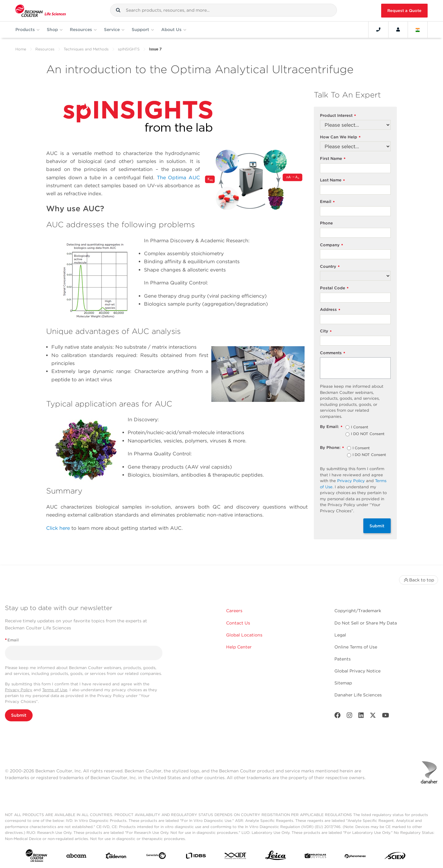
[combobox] (223, 10)
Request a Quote (404, 11)
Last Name (332, 180)
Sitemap (343, 683)
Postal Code (334, 288)
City (326, 331)
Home (21, 49)
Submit (377, 526)
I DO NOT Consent (368, 434)
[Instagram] (349, 717)
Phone (326, 223)
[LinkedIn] (361, 717)
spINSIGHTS (129, 49)
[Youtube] (386, 717)
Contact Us (238, 623)
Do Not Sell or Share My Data (366, 623)
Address (330, 310)
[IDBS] (196, 857)
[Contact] (378, 30)
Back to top (419, 580)
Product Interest (338, 116)
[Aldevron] (116, 857)
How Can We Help (340, 137)
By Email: (331, 427)
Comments (333, 353)
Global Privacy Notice (357, 671)
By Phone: (332, 448)
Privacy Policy (351, 481)
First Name (333, 159)
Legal (340, 635)
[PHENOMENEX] (355, 857)
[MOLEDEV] (315, 857)
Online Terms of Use (356, 647)
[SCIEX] (395, 857)
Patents (343, 659)
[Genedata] (156, 857)
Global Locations (244, 635)
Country (330, 267)
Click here (58, 528)
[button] (118, 10)
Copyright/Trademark (358, 611)
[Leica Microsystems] (276, 857)
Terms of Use (55, 690)
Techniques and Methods (86, 49)
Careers (234, 611)
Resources (45, 49)
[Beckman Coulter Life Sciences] (41, 11)
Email (327, 202)
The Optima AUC (178, 178)
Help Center (239, 647)
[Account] (398, 30)
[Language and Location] (418, 30)
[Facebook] (337, 717)
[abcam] (76, 857)
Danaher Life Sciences (358, 695)
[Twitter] (373, 717)
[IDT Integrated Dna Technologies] (236, 857)
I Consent (360, 427)
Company (331, 245)
